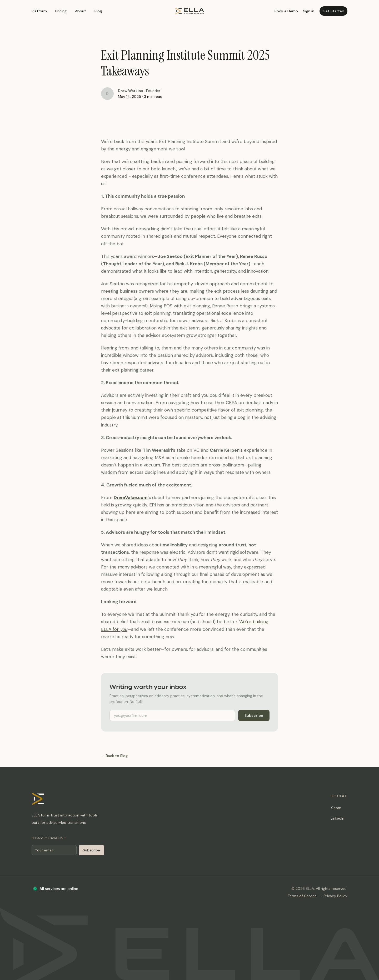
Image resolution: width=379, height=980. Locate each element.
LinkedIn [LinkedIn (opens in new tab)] (337, 818)
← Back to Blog (114, 756)
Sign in (309, 11)
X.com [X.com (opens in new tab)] (336, 808)
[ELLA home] (189, 11)
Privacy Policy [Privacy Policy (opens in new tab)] (336, 896)
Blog (98, 11)
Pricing (61, 11)
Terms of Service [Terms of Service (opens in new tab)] (302, 896)
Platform (39, 11)
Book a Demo (286, 11)
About (81, 11)
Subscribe (254, 715)
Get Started (333, 11)
